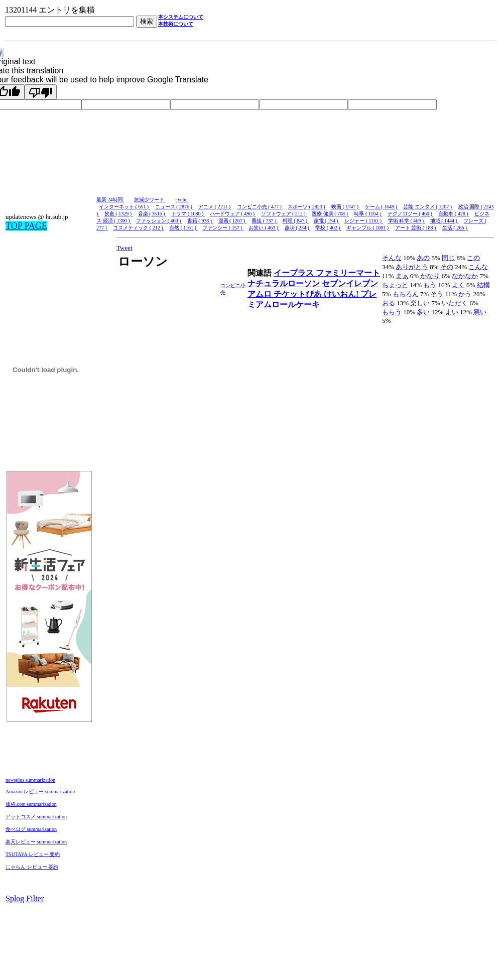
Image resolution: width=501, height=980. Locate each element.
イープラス (295, 273)
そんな (392, 258)
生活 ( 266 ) (455, 228)
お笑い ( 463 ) (264, 228)
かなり (430, 276)
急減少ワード (150, 200)
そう (437, 294)
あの (423, 258)
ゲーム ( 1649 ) (382, 207)
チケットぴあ (299, 294)
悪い (480, 312)
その (447, 267)
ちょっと (395, 285)
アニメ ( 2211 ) (215, 207)
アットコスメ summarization (36, 817)
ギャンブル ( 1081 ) (368, 228)
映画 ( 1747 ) (346, 207)
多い (423, 312)
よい (452, 312)
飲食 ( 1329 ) (119, 214)
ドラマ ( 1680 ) (188, 214)
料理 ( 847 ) (296, 221)
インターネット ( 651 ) (124, 207)
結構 (483, 285)
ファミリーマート (348, 273)
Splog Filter (25, 898)
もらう (392, 312)
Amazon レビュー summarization (40, 791)
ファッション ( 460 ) (159, 221)
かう (465, 294)
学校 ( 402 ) (328, 228)
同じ (448, 258)
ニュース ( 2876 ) (174, 207)
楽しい (420, 303)
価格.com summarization (31, 804)
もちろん (406, 294)
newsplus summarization (30, 780)
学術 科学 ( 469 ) (407, 221)
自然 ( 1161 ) (183, 228)
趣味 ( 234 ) (298, 228)
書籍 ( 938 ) (200, 221)
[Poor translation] (41, 92)
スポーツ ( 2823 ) (307, 207)
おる (389, 303)
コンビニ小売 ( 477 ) (260, 207)
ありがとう (412, 267)
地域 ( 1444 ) (445, 221)
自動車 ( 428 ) (454, 214)
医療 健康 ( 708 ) (330, 214)
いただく (455, 303)
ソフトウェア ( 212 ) (284, 214)
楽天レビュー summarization (36, 842)
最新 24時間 (110, 200)
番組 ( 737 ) (265, 221)
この (473, 258)
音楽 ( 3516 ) (152, 214)
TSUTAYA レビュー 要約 (33, 854)
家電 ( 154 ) (327, 221)
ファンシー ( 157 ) (223, 228)
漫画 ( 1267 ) (233, 221)
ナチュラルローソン (285, 283)
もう (430, 285)
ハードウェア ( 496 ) (233, 214)
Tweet (124, 248)
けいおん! (342, 294)
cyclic (182, 200)
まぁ (402, 276)
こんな (478, 267)
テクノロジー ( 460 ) (411, 214)
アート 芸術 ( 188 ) (416, 228)
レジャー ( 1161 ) (363, 221)
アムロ (261, 294)
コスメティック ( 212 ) (139, 228)
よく (458, 285)
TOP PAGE (26, 226)
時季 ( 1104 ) (368, 214)
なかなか (465, 276)
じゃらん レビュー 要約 (32, 867)
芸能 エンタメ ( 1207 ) (428, 207)
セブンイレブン (350, 283)
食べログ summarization (31, 829)
